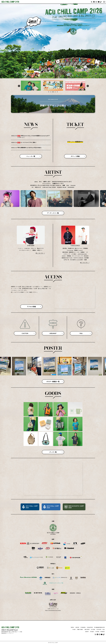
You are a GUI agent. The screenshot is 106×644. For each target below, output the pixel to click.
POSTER (103, 632)
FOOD (74, 630)
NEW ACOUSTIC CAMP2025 (76, 507)
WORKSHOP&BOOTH (99, 627)
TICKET (92, 632)
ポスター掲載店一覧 (53, 382)
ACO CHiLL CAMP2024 (53, 507)
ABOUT (87, 632)
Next (87, 86)
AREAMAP (53, 333)
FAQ (81, 333)
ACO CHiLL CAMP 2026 (10, 2)
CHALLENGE (90, 627)
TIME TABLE (80, 630)
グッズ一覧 (53, 452)
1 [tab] (49, 92)
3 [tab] (53, 92)
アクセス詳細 (31, 307)
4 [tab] (55, 92)
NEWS (72, 627)
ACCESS (93, 630)
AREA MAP (87, 630)
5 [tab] (57, 92)
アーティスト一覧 (53, 213)
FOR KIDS (83, 627)
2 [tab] (51, 92)
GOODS (97, 632)
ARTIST (77, 627)
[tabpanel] (31, 86)
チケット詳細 (75, 156)
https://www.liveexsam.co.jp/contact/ (53, 610)
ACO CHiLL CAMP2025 (32, 507)
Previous (19, 86)
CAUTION (25, 333)
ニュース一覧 (31, 156)
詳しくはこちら (40, 253)
